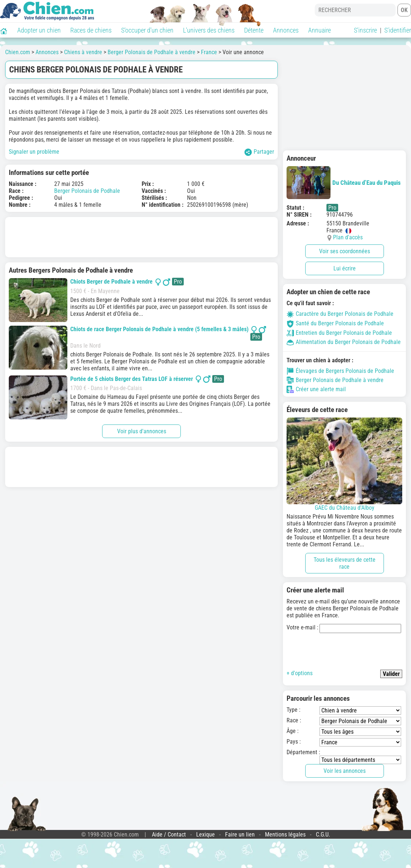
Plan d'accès (348, 237)
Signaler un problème (34, 152)
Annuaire (320, 30)
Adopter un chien (39, 30)
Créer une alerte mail (316, 389)
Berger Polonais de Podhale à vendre (152, 52)
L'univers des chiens (209, 30)
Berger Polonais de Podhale (87, 191)
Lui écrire (345, 268)
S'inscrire (365, 30)
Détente (254, 30)
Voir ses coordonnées (345, 251)
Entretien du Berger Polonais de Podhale (339, 333)
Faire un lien (240, 835)
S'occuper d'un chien (147, 30)
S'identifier (398, 30)
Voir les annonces (345, 771)
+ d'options (300, 673)
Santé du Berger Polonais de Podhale (335, 323)
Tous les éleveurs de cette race (345, 563)
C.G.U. (323, 835)
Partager (259, 152)
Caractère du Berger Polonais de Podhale (340, 314)
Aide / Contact (169, 835)
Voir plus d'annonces (142, 431)
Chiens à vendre (83, 52)
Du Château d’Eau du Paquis (344, 183)
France (209, 52)
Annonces (286, 30)
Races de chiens (91, 30)
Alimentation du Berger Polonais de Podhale (344, 342)
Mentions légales (285, 835)
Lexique (205, 835)
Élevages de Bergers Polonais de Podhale (340, 371)
